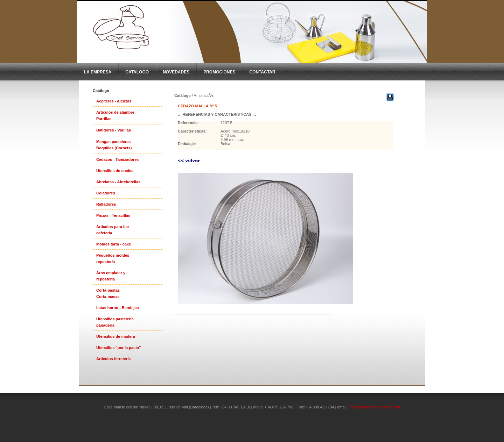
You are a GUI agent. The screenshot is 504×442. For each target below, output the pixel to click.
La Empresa (98, 72)
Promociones (219, 72)
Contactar (262, 72)
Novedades (176, 72)
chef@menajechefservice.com (374, 407)
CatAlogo (137, 72)
